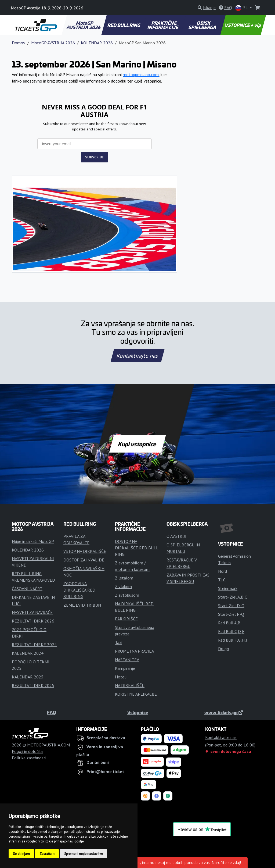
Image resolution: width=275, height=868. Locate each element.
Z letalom (124, 578)
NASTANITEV (127, 660)
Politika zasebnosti (29, 758)
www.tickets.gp (224, 712)
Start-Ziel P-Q (231, 614)
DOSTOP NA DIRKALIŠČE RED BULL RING (137, 548)
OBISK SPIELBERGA (203, 25)
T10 (222, 580)
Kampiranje (125, 668)
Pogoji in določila (27, 751)
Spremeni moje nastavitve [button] (84, 854)
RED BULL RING (124, 25)
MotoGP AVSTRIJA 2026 (84, 25)
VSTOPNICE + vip (243, 25)
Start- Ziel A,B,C (233, 597)
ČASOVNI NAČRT (27, 589)
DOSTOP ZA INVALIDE (84, 560)
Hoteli (121, 677)
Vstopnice (138, 712)
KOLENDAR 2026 (97, 43)
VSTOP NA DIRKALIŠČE (85, 551)
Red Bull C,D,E (231, 631)
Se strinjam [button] (21, 854)
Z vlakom (123, 586)
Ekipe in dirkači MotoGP (33, 541)
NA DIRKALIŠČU (130, 685)
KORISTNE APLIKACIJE (136, 694)
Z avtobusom (127, 595)
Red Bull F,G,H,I (233, 640)
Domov (19, 43)
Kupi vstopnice (137, 444)
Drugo (224, 649)
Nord (222, 571)
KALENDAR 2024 (28, 653)
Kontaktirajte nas (137, 356)
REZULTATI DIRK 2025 (33, 685)
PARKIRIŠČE (126, 619)
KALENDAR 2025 (28, 677)
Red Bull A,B (229, 623)
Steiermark (228, 588)
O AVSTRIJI (176, 536)
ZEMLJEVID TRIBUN (82, 605)
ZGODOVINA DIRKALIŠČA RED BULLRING (79, 590)
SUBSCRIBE (94, 157)
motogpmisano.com (141, 74)
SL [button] (242, 8)
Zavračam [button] (47, 854)
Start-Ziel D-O (231, 606)
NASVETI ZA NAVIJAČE (32, 612)
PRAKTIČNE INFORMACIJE (163, 25)
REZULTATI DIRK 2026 (33, 621)
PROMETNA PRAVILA (134, 651)
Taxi (119, 642)
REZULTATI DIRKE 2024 (34, 645)
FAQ (52, 712)
